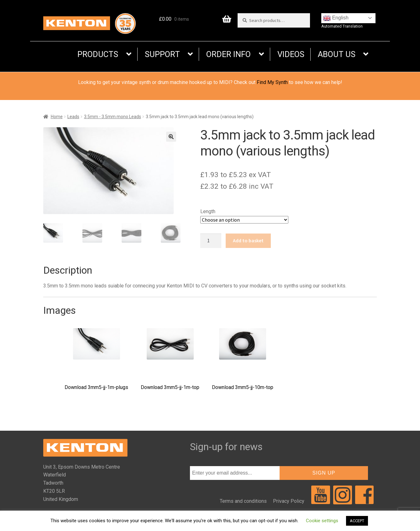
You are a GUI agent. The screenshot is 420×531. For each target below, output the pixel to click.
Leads (73, 117)
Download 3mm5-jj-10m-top (243, 359)
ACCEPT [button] (357, 521)
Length (208, 211)
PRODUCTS (98, 54)
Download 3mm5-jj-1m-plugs (96, 359)
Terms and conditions (243, 501)
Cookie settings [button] (322, 521)
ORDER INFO (228, 54)
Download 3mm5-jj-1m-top (170, 359)
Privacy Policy (289, 501)
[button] (171, 137)
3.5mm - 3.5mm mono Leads (113, 117)
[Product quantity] (211, 241)
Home (57, 117)
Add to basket (248, 240)
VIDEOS (291, 54)
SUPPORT (162, 54)
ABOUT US (337, 54)
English (336, 18)
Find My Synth (272, 82)
